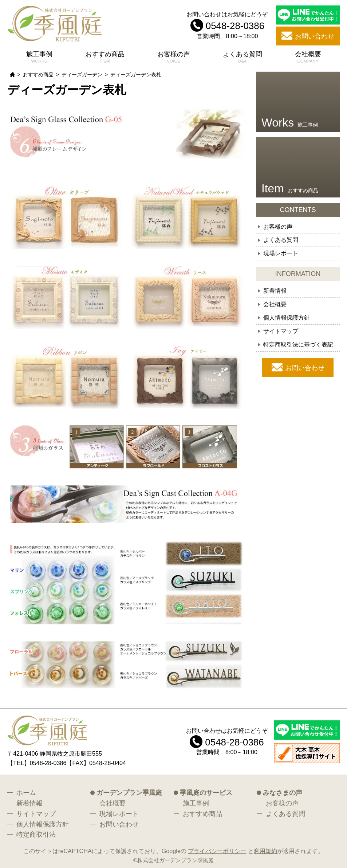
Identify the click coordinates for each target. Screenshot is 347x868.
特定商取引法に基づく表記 (298, 344)
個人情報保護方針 (287, 317)
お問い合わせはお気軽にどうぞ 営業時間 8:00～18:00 (227, 25)
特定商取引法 (36, 835)
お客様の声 (174, 54)
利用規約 (265, 851)
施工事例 (39, 54)
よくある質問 (242, 54)
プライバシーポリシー (217, 851)
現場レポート (281, 253)
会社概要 (308, 54)
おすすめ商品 (105, 54)
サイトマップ (281, 331)
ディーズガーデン (82, 75)
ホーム (26, 793)
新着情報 (275, 291)
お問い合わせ (305, 368)
